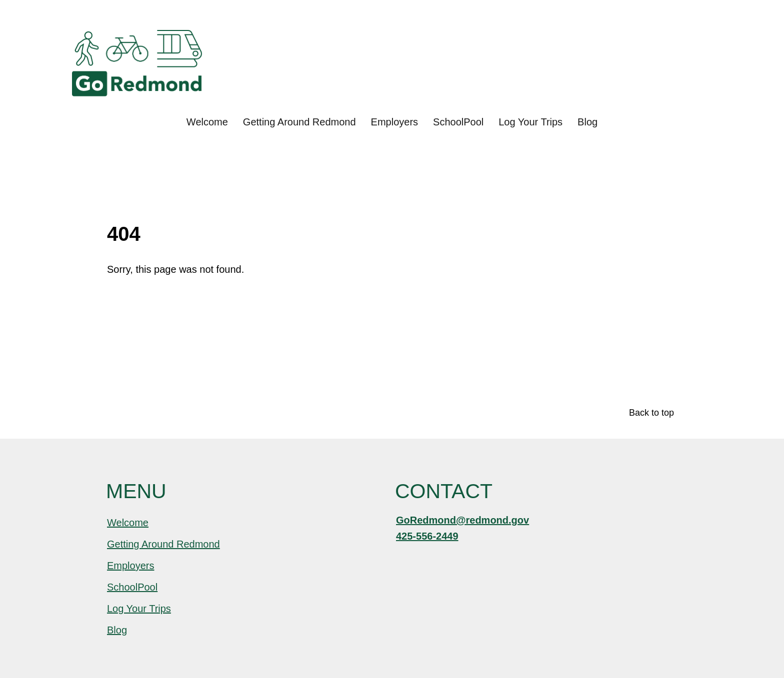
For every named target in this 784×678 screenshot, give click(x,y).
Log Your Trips (530, 122)
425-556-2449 (427, 536)
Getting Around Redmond (299, 122)
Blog (587, 122)
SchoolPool (458, 122)
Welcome (207, 122)
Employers (394, 122)
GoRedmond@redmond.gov (462, 520)
